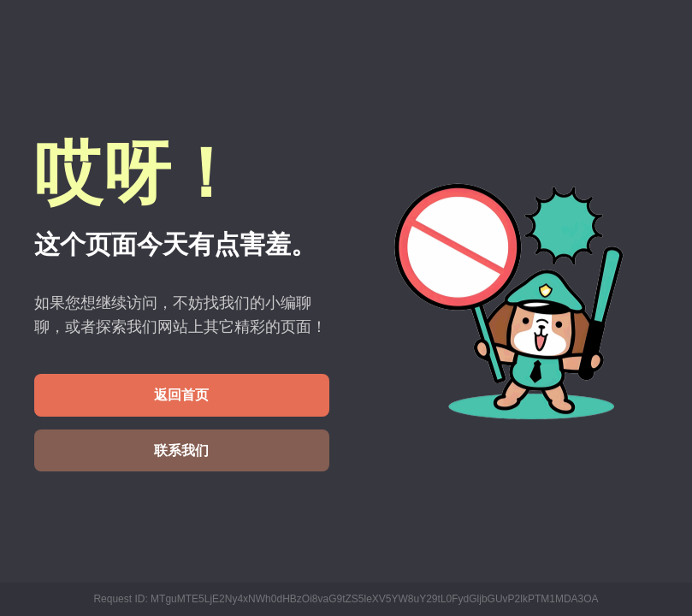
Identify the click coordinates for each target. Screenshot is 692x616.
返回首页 (181, 395)
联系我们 (181, 450)
